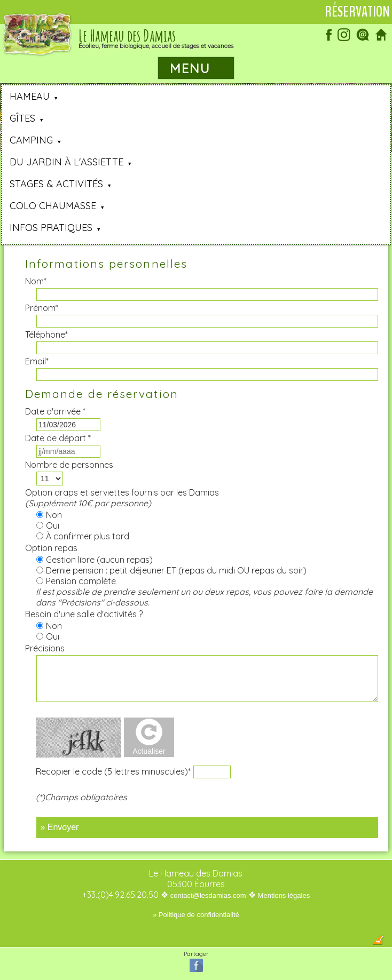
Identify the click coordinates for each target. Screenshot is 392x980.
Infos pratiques (51, 228)
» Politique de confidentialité (196, 915)
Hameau (30, 96)
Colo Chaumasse (53, 206)
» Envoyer (59, 827)
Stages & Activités (56, 184)
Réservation (357, 12)
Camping (31, 140)
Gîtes (22, 118)
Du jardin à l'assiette (66, 162)
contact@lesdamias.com (208, 895)
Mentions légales (284, 895)
